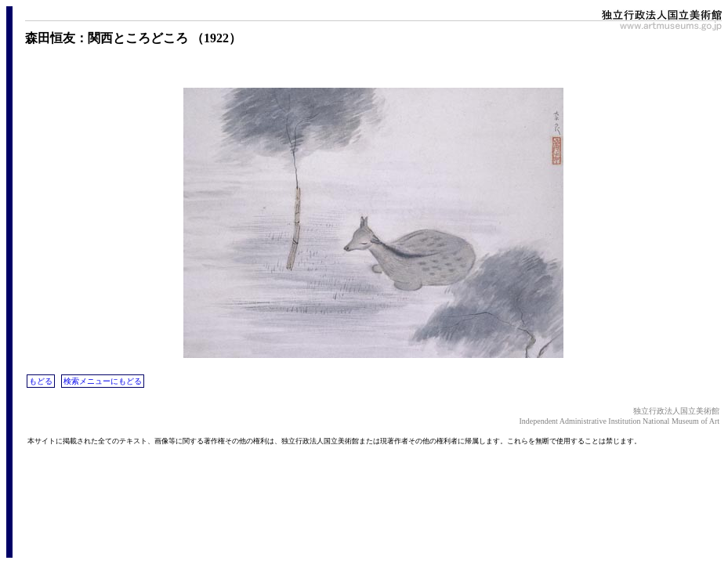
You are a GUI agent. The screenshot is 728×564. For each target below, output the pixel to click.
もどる (41, 381)
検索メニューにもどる (103, 381)
